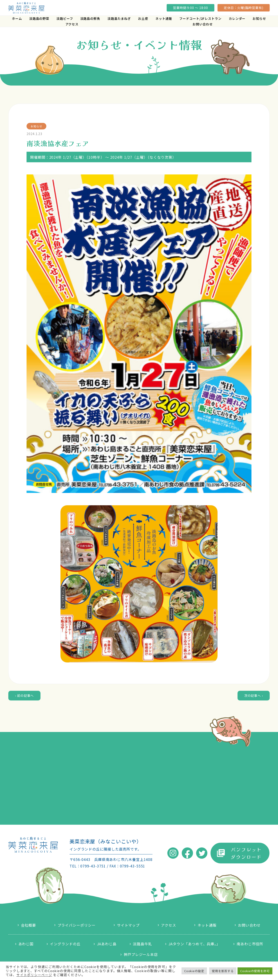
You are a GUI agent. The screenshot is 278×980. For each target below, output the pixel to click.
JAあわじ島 (107, 944)
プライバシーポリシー (77, 925)
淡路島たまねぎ (119, 18)
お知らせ (259, 18)
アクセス (72, 24)
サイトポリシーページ (34, 975)
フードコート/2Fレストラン (200, 18)
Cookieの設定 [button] (194, 971)
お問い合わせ (203, 24)
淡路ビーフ (65, 18)
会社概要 (29, 925)
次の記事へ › (254, 695)
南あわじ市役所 (250, 944)
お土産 (143, 18)
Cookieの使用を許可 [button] (255, 971)
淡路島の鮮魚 (90, 18)
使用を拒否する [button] (223, 971)
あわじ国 (26, 944)
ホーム (17, 18)
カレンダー (237, 18)
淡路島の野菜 (39, 18)
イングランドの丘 (65, 944)
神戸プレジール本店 (141, 954)
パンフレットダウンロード (246, 853)
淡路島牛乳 (142, 944)
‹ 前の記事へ (24, 695)
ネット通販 (164, 18)
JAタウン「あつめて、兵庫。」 (194, 944)
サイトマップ (128, 925)
